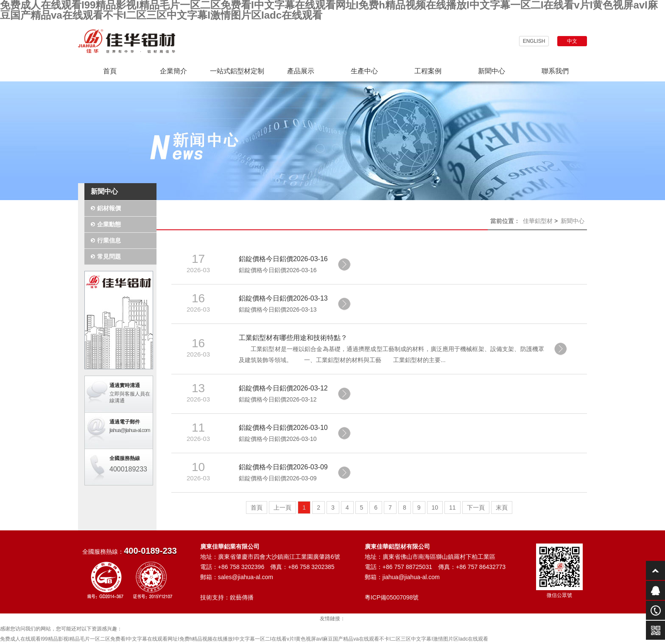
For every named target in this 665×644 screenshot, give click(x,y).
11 (453, 507)
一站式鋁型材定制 (237, 71)
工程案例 (428, 71)
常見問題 (109, 256)
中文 (572, 41)
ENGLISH (534, 41)
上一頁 (282, 507)
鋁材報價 (109, 208)
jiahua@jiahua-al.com (130, 430)
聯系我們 (555, 71)
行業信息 (109, 240)
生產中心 (364, 71)
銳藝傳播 (242, 597)
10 (435, 507)
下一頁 (476, 507)
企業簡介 (173, 71)
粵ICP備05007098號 (392, 597)
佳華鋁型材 (538, 221)
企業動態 (109, 224)
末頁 (502, 507)
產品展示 (301, 71)
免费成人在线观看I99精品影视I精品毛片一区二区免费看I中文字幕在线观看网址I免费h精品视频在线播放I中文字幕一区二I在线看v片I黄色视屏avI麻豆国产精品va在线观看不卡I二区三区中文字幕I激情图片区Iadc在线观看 (244, 639)
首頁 (110, 71)
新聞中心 (492, 71)
